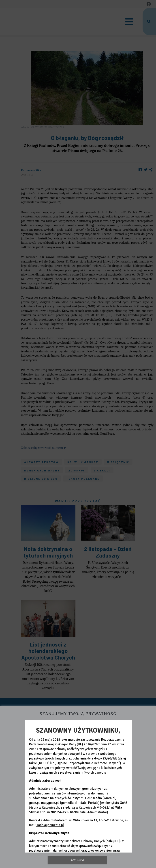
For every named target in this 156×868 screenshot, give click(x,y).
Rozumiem (77, 860)
